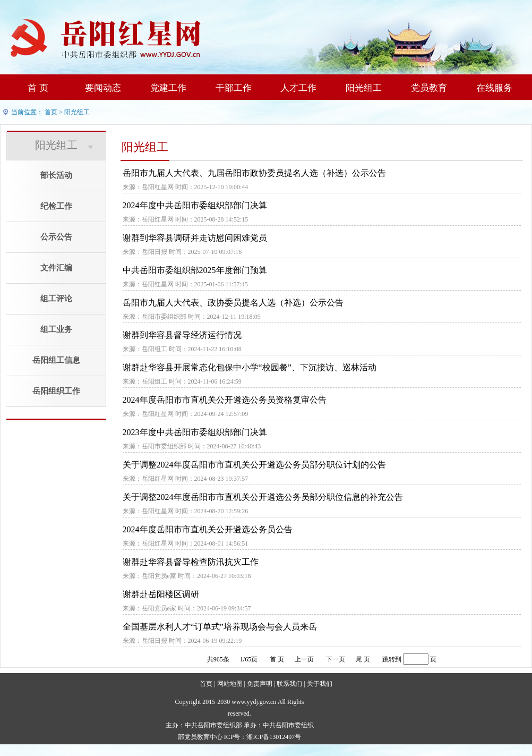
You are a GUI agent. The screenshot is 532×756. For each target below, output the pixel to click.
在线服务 (494, 88)
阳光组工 (364, 88)
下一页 (336, 659)
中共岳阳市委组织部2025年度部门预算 (195, 270)
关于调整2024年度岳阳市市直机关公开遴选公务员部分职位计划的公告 (254, 465)
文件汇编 (56, 268)
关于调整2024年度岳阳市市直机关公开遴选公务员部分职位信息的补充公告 (263, 497)
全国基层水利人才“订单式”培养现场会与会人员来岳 (220, 627)
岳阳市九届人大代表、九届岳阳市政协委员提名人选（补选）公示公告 (254, 173)
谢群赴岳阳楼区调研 (161, 594)
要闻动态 (103, 88)
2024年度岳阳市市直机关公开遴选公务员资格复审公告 (225, 400)
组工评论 (56, 299)
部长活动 (56, 175)
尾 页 (363, 659)
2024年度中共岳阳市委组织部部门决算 (195, 205)
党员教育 (429, 88)
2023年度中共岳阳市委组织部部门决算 (195, 432)
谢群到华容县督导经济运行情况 (182, 335)
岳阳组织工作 (56, 391)
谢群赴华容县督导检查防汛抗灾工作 (191, 562)
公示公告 (56, 237)
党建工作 (168, 88)
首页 (51, 112)
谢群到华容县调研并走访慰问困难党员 (195, 238)
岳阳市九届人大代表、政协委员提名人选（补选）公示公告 (233, 303)
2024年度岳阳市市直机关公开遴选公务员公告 (208, 529)
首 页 (38, 88)
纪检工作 (56, 206)
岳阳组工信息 (56, 360)
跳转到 (392, 659)
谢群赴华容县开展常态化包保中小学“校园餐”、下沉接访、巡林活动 (250, 367)
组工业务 (56, 329)
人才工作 (298, 88)
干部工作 (234, 88)
